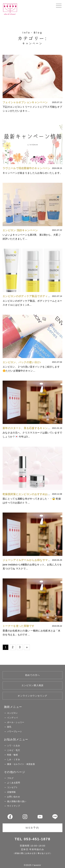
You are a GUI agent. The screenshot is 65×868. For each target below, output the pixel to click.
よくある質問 (14, 783)
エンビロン (12, 713)
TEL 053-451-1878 (33, 839)
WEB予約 (32, 828)
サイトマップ (14, 806)
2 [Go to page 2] (13, 647)
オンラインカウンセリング (32, 696)
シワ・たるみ (14, 746)
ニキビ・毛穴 (14, 750)
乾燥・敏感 (12, 755)
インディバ (12, 718)
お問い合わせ (14, 797)
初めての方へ (32, 675)
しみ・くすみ (14, 759)
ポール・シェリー (16, 722)
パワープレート (15, 732)
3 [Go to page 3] (20, 647)
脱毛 (9, 727)
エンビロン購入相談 (33, 685)
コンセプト (12, 787)
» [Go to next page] (27, 647)
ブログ (10, 778)
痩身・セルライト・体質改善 (21, 764)
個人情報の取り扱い (17, 801)
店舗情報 (11, 792)
